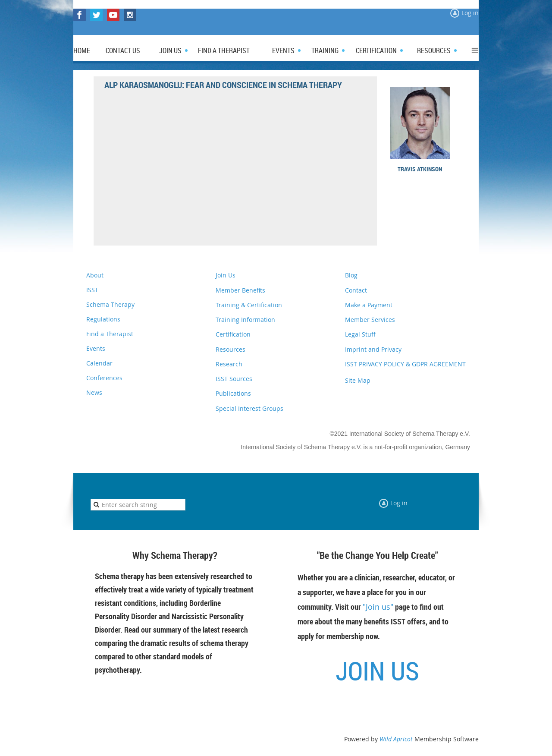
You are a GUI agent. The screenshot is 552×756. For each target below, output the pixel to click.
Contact (356, 290)
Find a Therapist (110, 334)
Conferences (104, 378)
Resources (231, 349)
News (94, 392)
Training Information (245, 320)
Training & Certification (249, 305)
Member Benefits (240, 290)
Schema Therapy (110, 304)
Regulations (103, 319)
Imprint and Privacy (373, 349)
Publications (233, 393)
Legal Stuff (360, 334)
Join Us (226, 275)
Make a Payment (369, 305)
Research (229, 364)
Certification (233, 334)
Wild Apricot (396, 739)
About (95, 275)
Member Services (370, 320)
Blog (351, 275)
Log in (470, 13)
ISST (92, 290)
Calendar (99, 363)
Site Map (358, 380)
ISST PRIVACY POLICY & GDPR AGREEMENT (405, 364)
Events (96, 348)
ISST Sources (234, 379)
